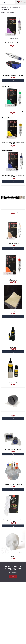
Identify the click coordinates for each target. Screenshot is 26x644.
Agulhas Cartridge (14, 8)
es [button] (6, 2)
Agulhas (4, 8)
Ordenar (3, 12)
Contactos (13, 577)
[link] (13, 29)
